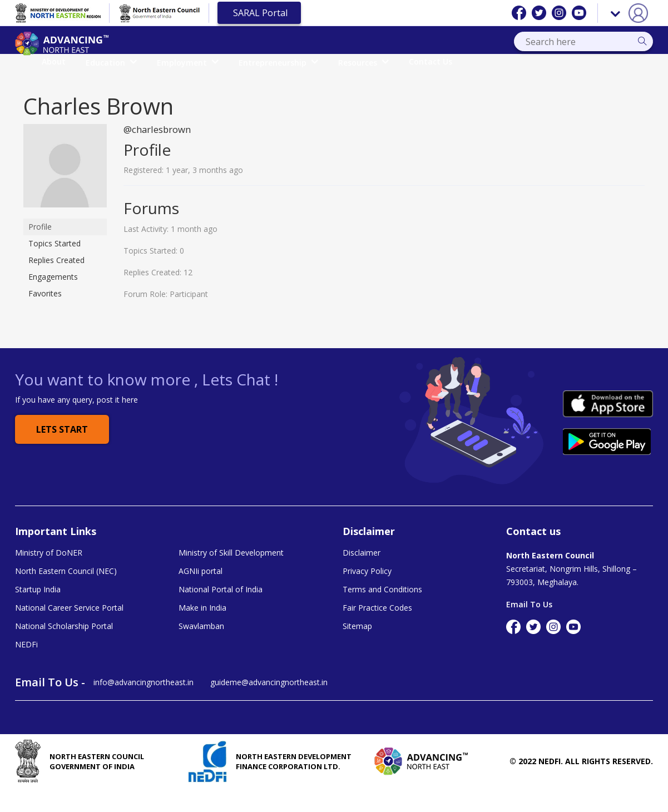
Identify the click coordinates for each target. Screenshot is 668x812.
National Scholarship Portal (64, 648)
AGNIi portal (201, 592)
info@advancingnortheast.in (144, 706)
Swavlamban (201, 648)
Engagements (53, 297)
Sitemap (357, 648)
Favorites (45, 313)
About (141, 61)
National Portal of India (221, 611)
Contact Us (518, 61)
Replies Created (56, 280)
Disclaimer (362, 573)
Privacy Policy (367, 592)
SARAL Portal (259, 13)
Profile (40, 247)
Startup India (38, 611)
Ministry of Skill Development (231, 573)
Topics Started (55, 263)
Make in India (202, 630)
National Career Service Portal (69, 630)
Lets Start (62, 450)
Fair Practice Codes (377, 630)
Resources (451, 62)
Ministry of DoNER (49, 573)
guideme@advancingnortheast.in (269, 706)
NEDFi (26, 667)
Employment (275, 62)
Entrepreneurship (366, 62)
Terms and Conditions (382, 611)
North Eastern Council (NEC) (66, 592)
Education (199, 62)
